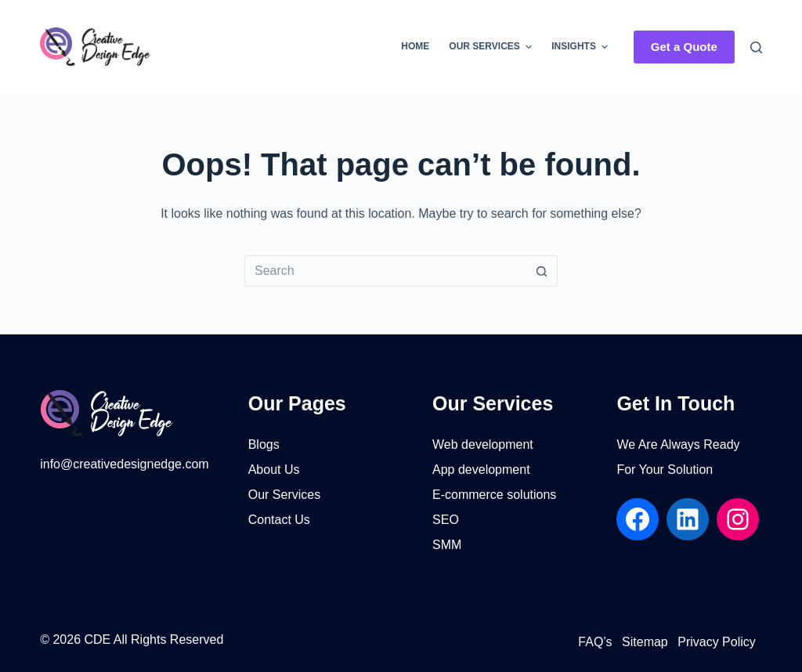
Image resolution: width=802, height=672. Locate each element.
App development (481, 470)
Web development (483, 444)
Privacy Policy (717, 642)
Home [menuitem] (415, 46)
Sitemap (645, 642)
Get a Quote (684, 47)
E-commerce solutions (494, 495)
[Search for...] (385, 271)
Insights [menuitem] (582, 47)
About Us (274, 470)
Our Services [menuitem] (492, 47)
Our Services (284, 495)
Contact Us (279, 520)
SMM (447, 545)
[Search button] (542, 271)
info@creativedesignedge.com (124, 464)
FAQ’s (595, 642)
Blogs (264, 444)
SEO (446, 520)
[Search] (756, 47)
